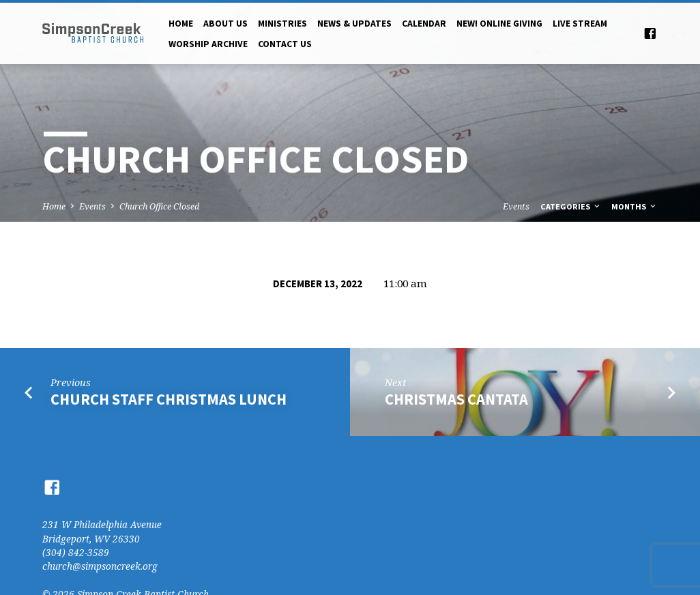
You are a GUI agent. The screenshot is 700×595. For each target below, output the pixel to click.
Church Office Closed (159, 206)
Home (181, 24)
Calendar (424, 24)
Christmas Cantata (456, 399)
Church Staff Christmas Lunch (169, 399)
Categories (571, 206)
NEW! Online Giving (499, 24)
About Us (225, 24)
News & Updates (354, 24)
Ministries (282, 24)
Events (92, 206)
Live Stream (580, 24)
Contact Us (285, 44)
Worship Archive (208, 44)
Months (635, 206)
